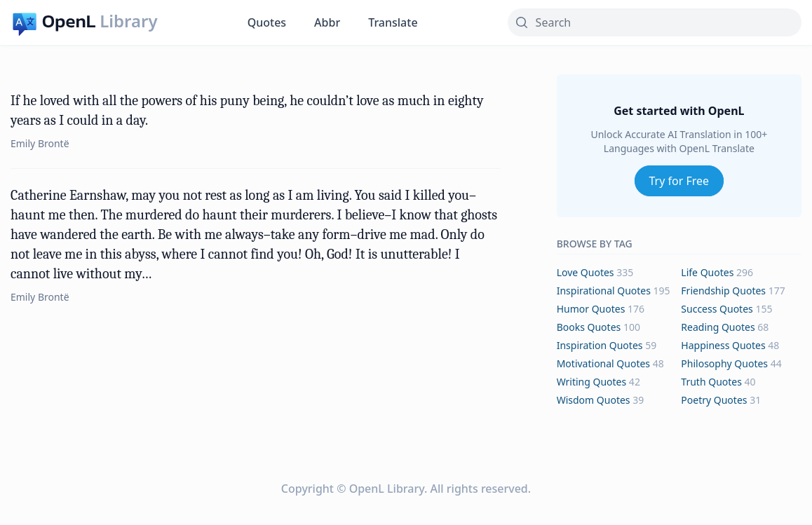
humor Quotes (591, 309)
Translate (393, 22)
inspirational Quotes (604, 291)
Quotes (267, 22)
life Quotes (707, 272)
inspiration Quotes (600, 345)
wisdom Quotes (594, 400)
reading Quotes (718, 327)
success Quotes (717, 309)
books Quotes (589, 327)
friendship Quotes (723, 291)
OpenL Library (387, 489)
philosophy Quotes (724, 363)
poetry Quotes (714, 400)
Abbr (327, 22)
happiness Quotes (723, 345)
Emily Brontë (40, 143)
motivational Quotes (603, 363)
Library (128, 21)
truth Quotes (711, 382)
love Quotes (586, 272)
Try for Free (679, 181)
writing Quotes (592, 382)
